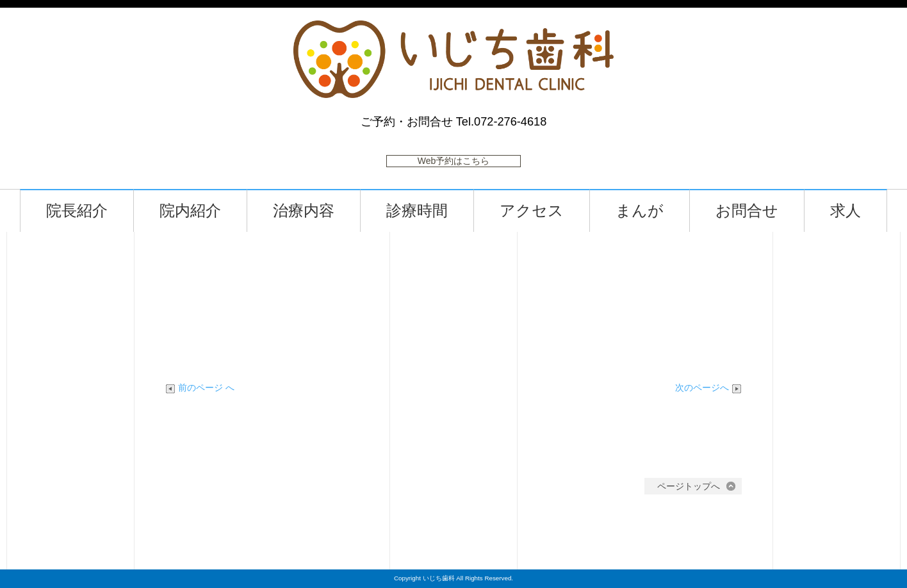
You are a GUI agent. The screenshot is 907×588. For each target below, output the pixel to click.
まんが (643, 211)
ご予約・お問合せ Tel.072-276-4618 (454, 122)
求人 (849, 211)
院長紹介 (81, 211)
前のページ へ (200, 388)
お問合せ (751, 211)
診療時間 (421, 211)
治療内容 (307, 211)
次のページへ (708, 388)
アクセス (535, 211)
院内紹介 (194, 211)
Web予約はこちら (454, 161)
